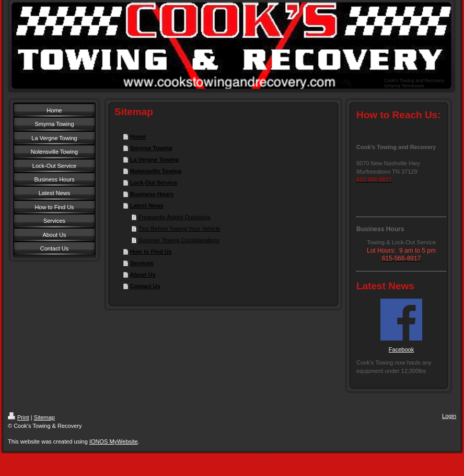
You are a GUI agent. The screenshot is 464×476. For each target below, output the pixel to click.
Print (19, 417)
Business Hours (152, 194)
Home (138, 137)
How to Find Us (151, 252)
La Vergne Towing (154, 160)
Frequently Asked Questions (175, 217)
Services (142, 263)
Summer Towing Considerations (179, 240)
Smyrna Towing (151, 148)
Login (449, 416)
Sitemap (44, 417)
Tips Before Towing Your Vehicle (179, 229)
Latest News (147, 206)
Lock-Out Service (154, 183)
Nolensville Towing (156, 171)
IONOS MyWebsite (114, 441)
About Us (143, 275)
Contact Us (145, 286)
